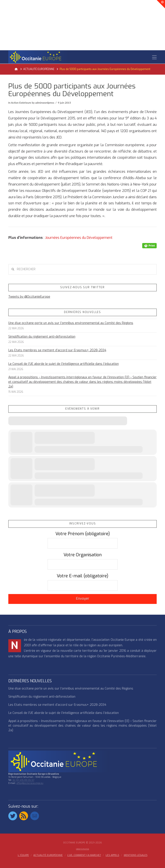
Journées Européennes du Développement (79, 238)
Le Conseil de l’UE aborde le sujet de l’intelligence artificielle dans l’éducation (64, 364)
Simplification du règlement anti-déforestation (42, 337)
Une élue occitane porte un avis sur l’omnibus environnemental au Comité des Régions (71, 323)
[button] (154, 57)
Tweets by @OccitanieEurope (29, 297)
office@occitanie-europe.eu (30, 783)
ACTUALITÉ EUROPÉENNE (48, 855)
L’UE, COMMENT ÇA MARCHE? (84, 855)
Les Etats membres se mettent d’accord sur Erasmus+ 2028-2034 (57, 350)
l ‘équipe (23, 855)
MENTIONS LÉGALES (136, 855)
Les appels (112, 855)
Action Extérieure (21, 103)
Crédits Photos (82, 849)
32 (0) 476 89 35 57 (23, 780)
